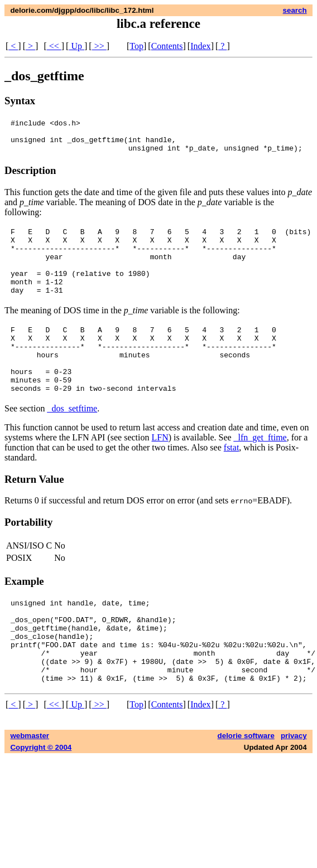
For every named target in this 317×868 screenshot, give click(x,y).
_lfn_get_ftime (260, 471)
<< (54, 46)
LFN (160, 471)
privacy (294, 786)
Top (136, 46)
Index (200, 46)
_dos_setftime (72, 442)
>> (99, 46)
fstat (232, 481)
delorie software (246, 786)
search (295, 10)
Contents (167, 46)
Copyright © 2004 (41, 797)
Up (76, 46)
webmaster (30, 786)
